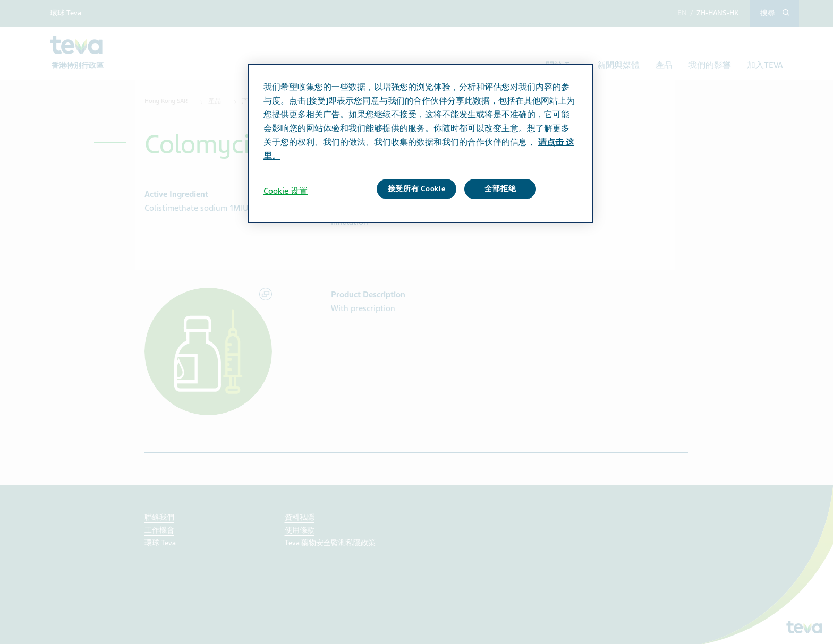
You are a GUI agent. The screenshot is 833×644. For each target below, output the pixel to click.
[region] (420, 143)
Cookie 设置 (286, 191)
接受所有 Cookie (417, 189)
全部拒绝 (500, 189)
